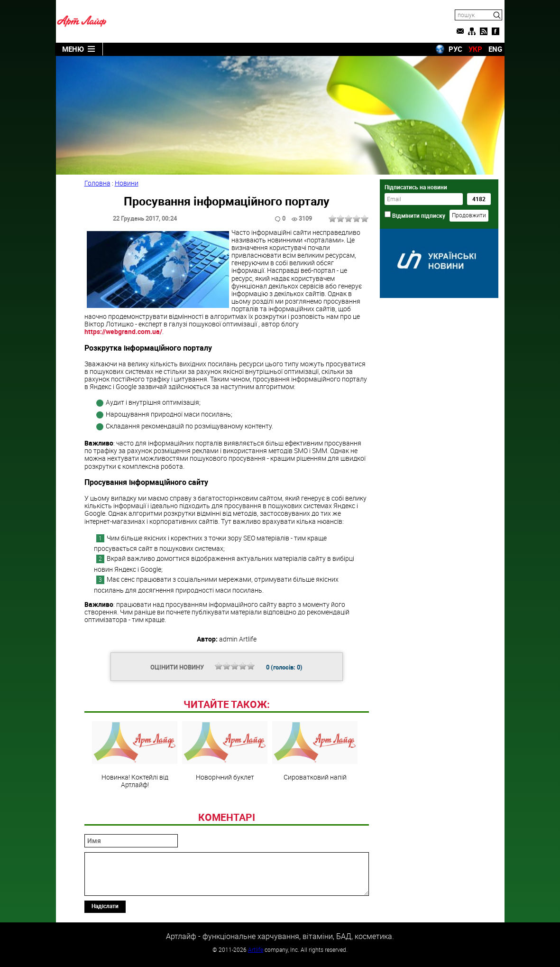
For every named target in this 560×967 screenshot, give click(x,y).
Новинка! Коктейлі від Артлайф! (135, 755)
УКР (475, 49)
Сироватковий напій (315, 751)
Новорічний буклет (225, 751)
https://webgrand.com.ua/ (123, 331)
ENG (495, 49)
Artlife (256, 949)
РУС (455, 49)
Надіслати (105, 906)
